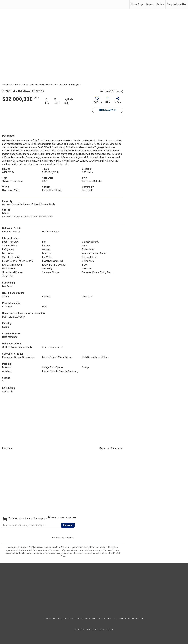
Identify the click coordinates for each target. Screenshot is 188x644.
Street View (117, 448)
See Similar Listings (108, 110)
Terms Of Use (53, 619)
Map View (104, 448)
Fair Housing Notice (131, 619)
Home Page (137, 4)
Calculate (68, 525)
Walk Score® (68, 537)
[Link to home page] (4, 4)
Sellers (160, 4)
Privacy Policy (73, 619)
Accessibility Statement (100, 619)
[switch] (97, 101)
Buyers (150, 4)
